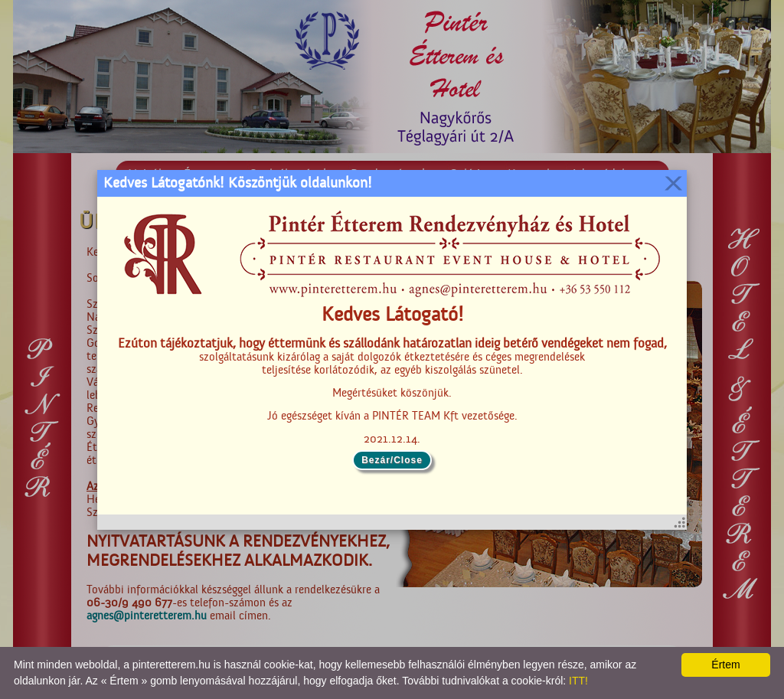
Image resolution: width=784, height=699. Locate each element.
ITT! (578, 681)
